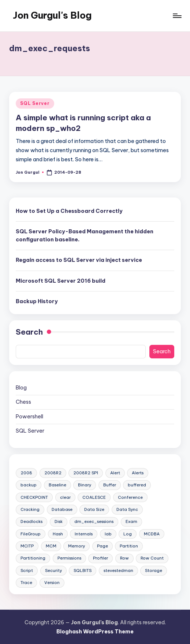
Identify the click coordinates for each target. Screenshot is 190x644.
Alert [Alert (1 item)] (115, 473)
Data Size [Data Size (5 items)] (94, 509)
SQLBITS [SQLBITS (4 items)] (83, 570)
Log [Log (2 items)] (128, 534)
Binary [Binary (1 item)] (85, 485)
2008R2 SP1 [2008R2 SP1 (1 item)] (86, 473)
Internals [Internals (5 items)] (84, 534)
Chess (23, 402)
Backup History (37, 301)
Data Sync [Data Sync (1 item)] (127, 509)
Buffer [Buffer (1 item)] (110, 485)
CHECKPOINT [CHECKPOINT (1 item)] (34, 497)
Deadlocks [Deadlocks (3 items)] (31, 521)
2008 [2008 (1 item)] (26, 473)
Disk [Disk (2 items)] (59, 521)
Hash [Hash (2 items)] (58, 534)
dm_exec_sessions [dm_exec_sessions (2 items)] (94, 521)
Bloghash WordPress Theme (95, 632)
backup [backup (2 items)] (29, 485)
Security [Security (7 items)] (53, 570)
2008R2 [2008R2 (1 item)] (53, 473)
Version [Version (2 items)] (52, 583)
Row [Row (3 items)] (124, 558)
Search (29, 332)
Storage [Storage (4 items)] (154, 570)
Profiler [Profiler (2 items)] (100, 558)
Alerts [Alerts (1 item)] (138, 473)
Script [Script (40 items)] (27, 570)
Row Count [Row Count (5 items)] (152, 558)
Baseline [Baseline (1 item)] (57, 485)
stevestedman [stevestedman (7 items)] (118, 570)
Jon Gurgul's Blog (52, 15)
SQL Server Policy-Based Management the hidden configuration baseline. (85, 236)
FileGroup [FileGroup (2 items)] (31, 534)
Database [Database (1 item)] (62, 509)
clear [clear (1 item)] (65, 497)
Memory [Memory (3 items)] (77, 546)
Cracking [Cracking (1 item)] (30, 509)
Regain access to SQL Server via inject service (79, 260)
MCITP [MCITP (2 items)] (27, 546)
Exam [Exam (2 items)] (131, 521)
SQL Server (35, 103)
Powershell (29, 417)
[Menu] (177, 16)
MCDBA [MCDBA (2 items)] (152, 534)
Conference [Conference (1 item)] (130, 497)
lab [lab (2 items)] (108, 534)
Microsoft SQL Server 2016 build (61, 281)
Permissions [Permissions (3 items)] (69, 558)
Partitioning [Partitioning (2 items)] (33, 558)
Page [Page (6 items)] (103, 546)
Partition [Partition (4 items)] (129, 546)
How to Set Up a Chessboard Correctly (69, 211)
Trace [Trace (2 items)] (26, 583)
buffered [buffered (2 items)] (137, 485)
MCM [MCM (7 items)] (51, 546)
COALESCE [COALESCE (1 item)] (94, 497)
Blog (21, 388)
